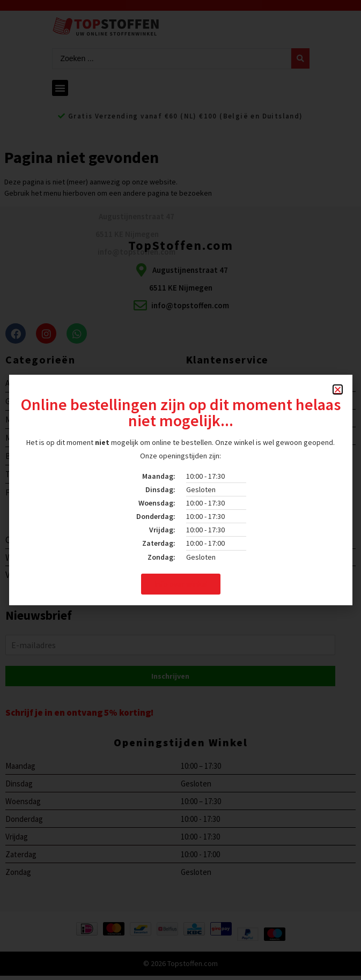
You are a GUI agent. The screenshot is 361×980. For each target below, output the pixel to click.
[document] (180, 490)
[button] (338, 389)
